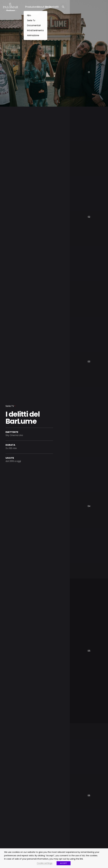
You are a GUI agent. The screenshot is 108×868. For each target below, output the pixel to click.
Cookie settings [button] (45, 863)
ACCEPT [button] (64, 863)
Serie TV (10, 406)
